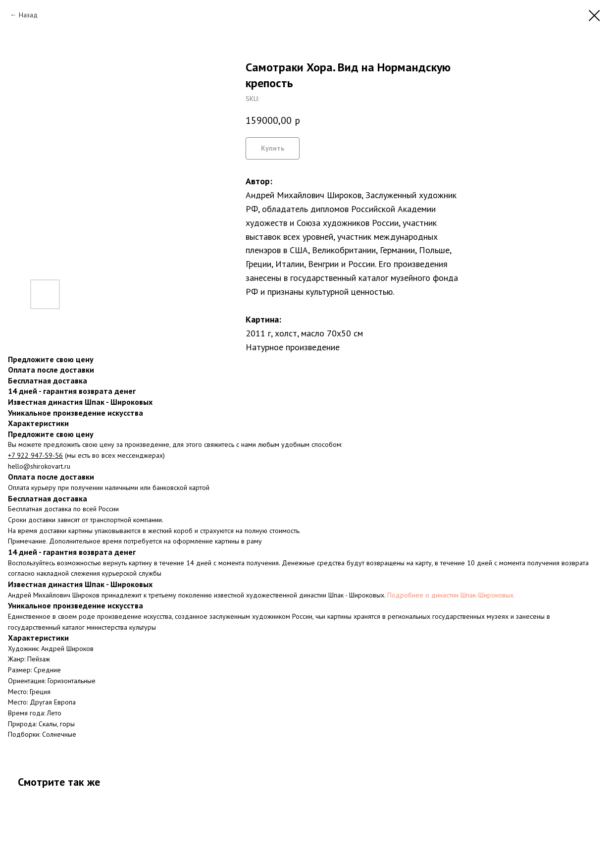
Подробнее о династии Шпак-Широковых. (451, 595)
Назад (28, 15)
